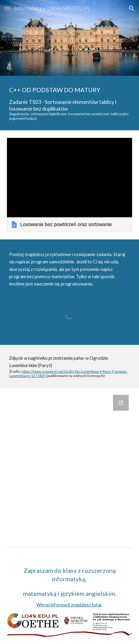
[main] (69, 103)
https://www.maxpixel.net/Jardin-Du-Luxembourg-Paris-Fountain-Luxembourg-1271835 (68, 374)
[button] (7, 8)
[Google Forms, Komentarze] (69, 462)
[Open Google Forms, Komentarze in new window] (121, 403)
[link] (69, 185)
